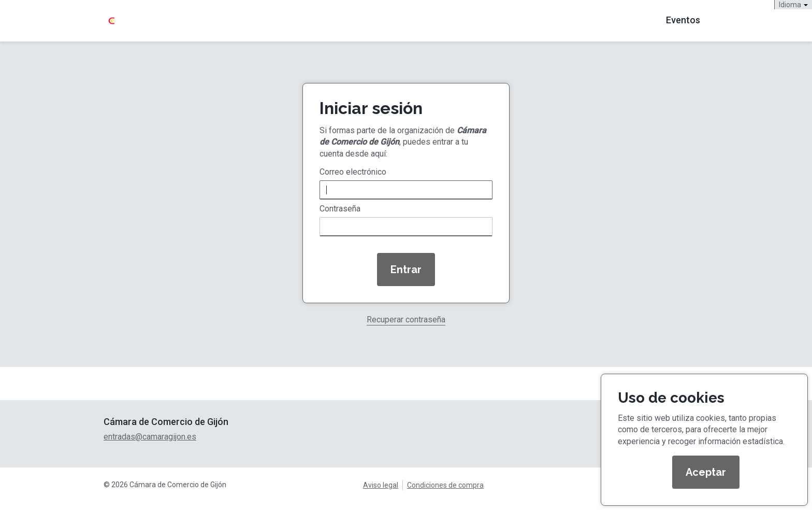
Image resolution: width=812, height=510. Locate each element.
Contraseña (340, 209)
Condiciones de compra (445, 485)
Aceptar (706, 472)
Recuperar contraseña (406, 320)
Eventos (683, 20)
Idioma (793, 5)
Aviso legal (381, 485)
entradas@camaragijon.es (150, 437)
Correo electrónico (353, 172)
